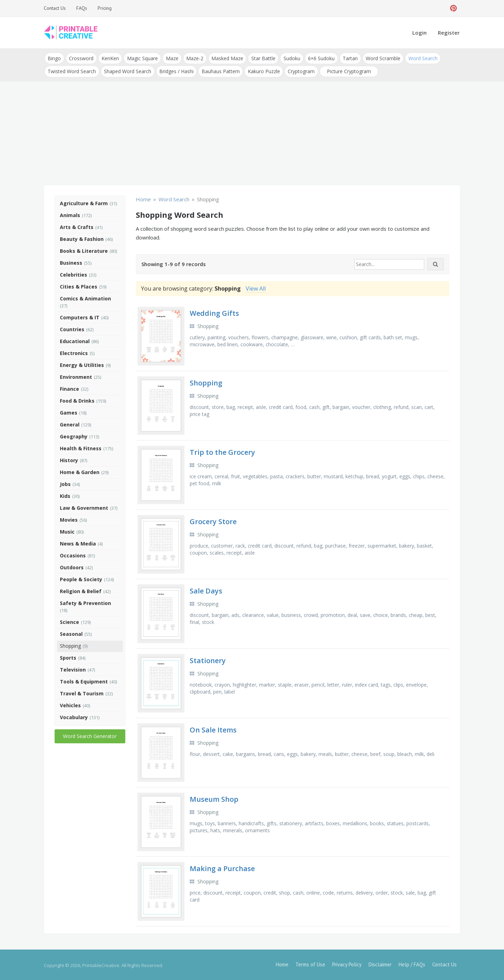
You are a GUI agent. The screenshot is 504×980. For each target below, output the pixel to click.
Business (71, 262)
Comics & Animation (85, 297)
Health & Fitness (81, 447)
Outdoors (72, 566)
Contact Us (55, 8)
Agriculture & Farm (84, 202)
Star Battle (261, 58)
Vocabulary (74, 716)
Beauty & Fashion (82, 238)
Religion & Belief (81, 590)
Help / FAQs (412, 963)
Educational (75, 340)
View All (256, 288)
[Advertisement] (252, 133)
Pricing (105, 8)
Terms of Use (310, 963)
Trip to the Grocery (222, 451)
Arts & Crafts (77, 226)
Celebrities (73, 274)
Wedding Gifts (214, 312)
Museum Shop (214, 798)
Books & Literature (84, 250)
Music (67, 531)
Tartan (347, 58)
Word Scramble (380, 58)
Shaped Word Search (127, 71)
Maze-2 (193, 58)
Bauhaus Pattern (220, 71)
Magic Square (141, 58)
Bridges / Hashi (176, 71)
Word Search (419, 58)
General (70, 423)
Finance (69, 388)
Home (282, 963)
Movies (69, 519)
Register (449, 33)
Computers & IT (80, 316)
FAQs (82, 8)
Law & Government (84, 507)
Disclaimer (380, 963)
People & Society (81, 578)
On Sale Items (213, 729)
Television (73, 669)
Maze (171, 58)
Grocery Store (213, 520)
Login (419, 33)
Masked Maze (226, 58)
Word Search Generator (90, 735)
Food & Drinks (77, 400)
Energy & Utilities (82, 364)
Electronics (74, 352)
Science (69, 621)
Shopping (70, 645)
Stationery (208, 659)
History (69, 459)
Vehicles (70, 704)
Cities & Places (79, 286)
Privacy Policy (347, 963)
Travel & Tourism (82, 692)
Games (69, 412)
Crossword (81, 58)
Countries (72, 328)
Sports (68, 657)
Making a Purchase (222, 868)
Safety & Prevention (85, 602)
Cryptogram (300, 71)
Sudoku (289, 58)
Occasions (73, 554)
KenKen (110, 58)
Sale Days (206, 590)
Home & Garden (80, 471)
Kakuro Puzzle (262, 71)
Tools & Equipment (84, 680)
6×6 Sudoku (319, 58)
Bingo (54, 58)
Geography (74, 435)
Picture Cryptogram (347, 71)
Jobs (65, 483)
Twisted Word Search (72, 71)
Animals (70, 214)
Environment (76, 376)
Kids (65, 495)
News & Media (78, 543)
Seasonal (71, 633)
